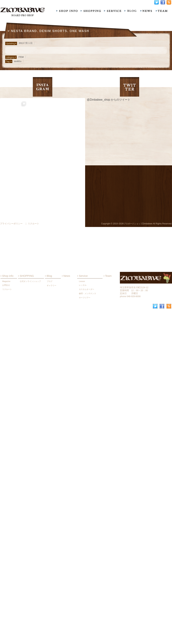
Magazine (6, 365)
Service (82, 359)
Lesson (82, 365)
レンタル (83, 369)
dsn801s (18, 61)
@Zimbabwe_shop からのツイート (109, 100)
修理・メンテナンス (87, 377)
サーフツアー (85, 381)
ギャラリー (52, 369)
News (66, 359)
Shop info (7, 359)
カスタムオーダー (87, 373)
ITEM (21, 57)
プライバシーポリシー (11, 224)
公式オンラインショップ (30, 365)
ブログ (50, 365)
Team (108, 359)
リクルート (7, 373)
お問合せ (6, 369)
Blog (48, 359)
